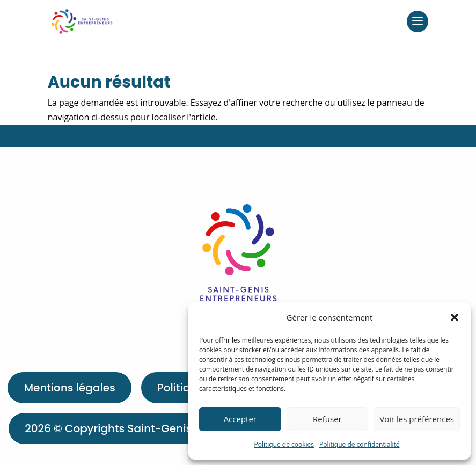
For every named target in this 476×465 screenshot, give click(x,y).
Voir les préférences (417, 419)
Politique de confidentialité (359, 444)
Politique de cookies (284, 444)
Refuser (327, 419)
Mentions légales (69, 388)
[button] (455, 317)
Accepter (240, 419)
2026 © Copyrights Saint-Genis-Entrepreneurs (149, 428)
